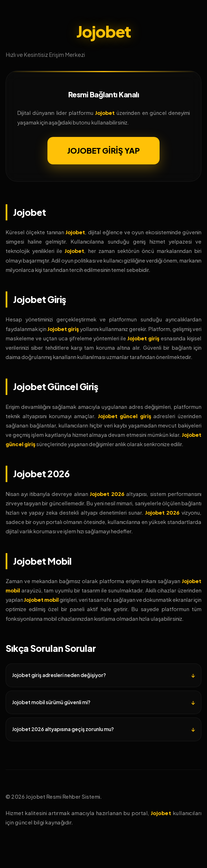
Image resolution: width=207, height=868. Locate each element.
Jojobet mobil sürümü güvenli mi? (51, 702)
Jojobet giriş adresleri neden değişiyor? (59, 675)
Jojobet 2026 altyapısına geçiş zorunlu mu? (63, 729)
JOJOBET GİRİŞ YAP (103, 151)
